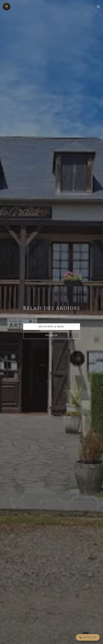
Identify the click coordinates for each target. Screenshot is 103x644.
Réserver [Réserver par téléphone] (88, 637)
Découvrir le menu (52, 327)
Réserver (51, 336)
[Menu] (98, 7)
